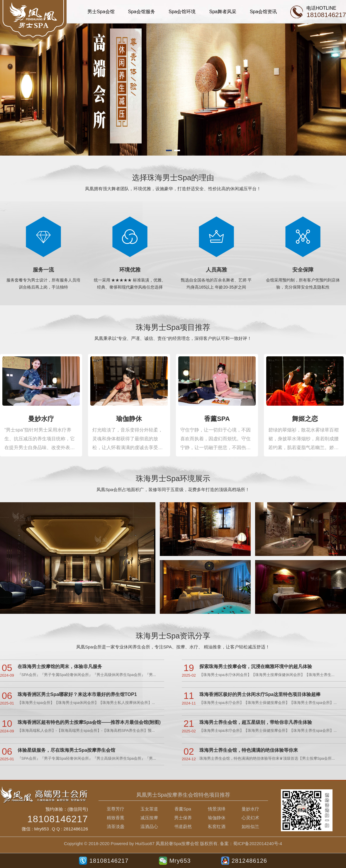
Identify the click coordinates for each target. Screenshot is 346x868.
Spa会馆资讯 (263, 12)
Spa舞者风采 (223, 12)
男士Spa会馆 (101, 12)
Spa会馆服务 (142, 12)
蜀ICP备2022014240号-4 (258, 843)
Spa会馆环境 (182, 12)
